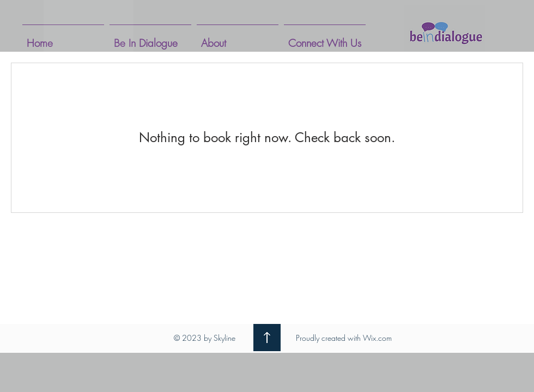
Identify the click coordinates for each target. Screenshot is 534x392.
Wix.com (377, 338)
